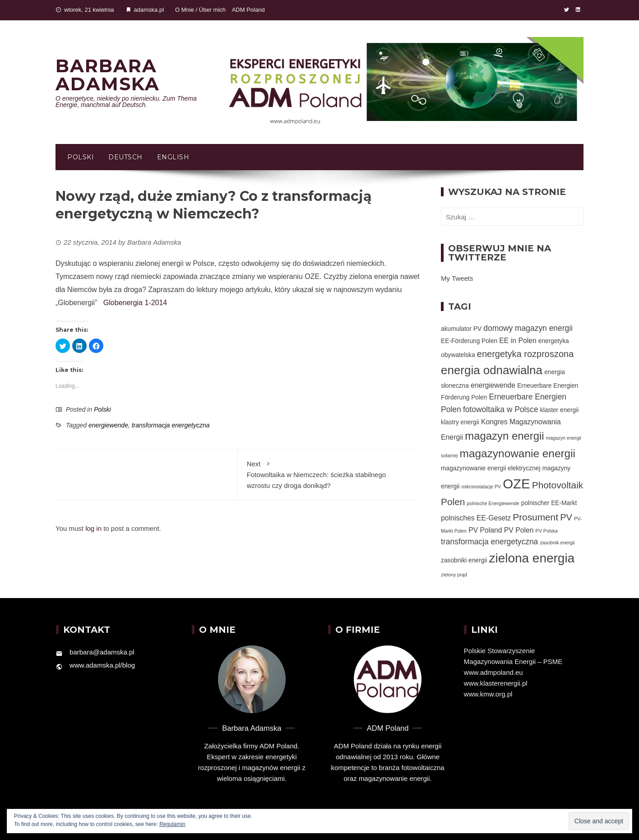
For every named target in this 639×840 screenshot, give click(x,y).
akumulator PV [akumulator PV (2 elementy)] (461, 329)
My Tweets (457, 278)
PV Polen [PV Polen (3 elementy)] (519, 530)
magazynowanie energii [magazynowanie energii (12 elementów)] (518, 453)
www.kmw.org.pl (488, 694)
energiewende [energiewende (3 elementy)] (493, 385)
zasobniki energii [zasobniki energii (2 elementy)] (464, 560)
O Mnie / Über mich (200, 10)
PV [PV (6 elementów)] (566, 517)
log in (93, 528)
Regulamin (172, 824)
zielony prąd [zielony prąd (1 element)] (454, 575)
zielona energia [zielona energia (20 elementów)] (532, 558)
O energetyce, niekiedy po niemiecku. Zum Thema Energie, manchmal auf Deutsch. (126, 102)
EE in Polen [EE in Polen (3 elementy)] (518, 341)
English (173, 157)
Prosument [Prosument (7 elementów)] (535, 517)
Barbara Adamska (108, 75)
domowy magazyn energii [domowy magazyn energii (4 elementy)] (528, 328)
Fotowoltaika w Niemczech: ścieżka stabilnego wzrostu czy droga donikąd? (329, 474)
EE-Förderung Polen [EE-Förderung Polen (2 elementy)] (469, 341)
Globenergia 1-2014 (135, 303)
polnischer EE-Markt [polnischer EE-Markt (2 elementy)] (549, 503)
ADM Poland (248, 10)
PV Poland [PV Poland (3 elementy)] (485, 530)
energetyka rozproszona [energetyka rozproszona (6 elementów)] (526, 354)
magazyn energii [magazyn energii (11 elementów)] (504, 436)
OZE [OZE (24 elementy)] (516, 484)
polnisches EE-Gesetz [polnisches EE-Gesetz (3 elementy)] (476, 518)
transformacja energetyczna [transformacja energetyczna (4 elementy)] (489, 542)
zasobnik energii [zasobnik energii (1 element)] (557, 543)
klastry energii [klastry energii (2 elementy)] (460, 422)
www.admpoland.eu (493, 672)
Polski (81, 157)
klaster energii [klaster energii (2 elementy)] (559, 410)
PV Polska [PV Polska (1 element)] (547, 531)
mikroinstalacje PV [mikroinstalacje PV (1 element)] (481, 487)
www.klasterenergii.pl (496, 683)
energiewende (108, 425)
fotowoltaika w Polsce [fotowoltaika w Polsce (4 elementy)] (501, 409)
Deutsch (125, 157)
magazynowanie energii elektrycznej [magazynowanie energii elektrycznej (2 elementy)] (491, 468)
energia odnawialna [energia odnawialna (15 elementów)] (492, 370)
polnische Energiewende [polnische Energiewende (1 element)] (493, 503)
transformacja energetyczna (171, 425)
